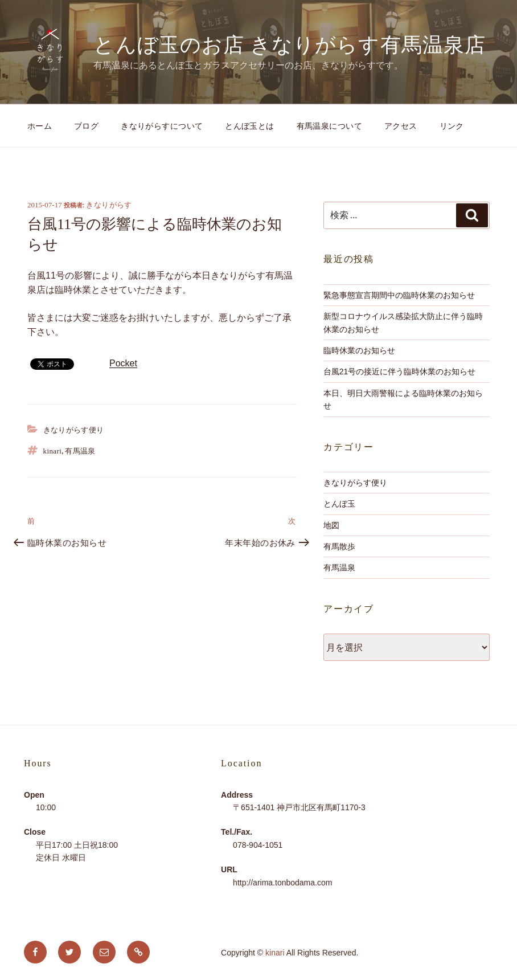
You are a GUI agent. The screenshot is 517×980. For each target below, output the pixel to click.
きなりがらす (109, 205)
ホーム (40, 126)
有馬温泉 (80, 451)
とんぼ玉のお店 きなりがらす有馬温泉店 (290, 45)
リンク (452, 126)
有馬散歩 (339, 546)
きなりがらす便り (74, 430)
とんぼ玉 (339, 504)
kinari (53, 451)
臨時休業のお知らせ (359, 350)
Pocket (123, 363)
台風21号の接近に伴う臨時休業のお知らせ (400, 371)
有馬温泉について (329, 126)
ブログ (86, 126)
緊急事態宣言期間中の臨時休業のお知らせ (399, 295)
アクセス (401, 126)
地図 (331, 525)
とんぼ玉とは (250, 126)
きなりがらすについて (162, 126)
